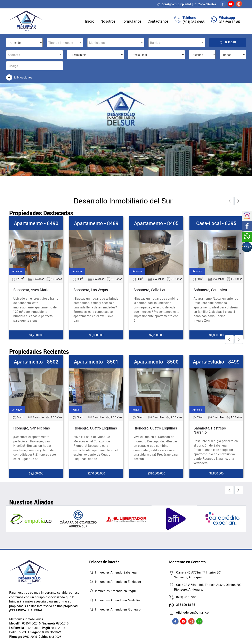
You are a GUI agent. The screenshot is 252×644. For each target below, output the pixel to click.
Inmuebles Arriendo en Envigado (115, 582)
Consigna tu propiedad (174, 4)
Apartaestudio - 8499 (216, 362)
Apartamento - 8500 (156, 362)
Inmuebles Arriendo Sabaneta (113, 573)
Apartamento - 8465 (156, 223)
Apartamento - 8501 (96, 362)
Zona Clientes (205, 4)
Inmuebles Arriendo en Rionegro (115, 610)
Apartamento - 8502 (36, 362)
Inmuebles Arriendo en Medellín (115, 600)
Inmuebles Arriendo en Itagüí (112, 591)
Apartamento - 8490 (36, 223)
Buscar (228, 42)
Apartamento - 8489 (96, 223)
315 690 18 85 (229, 22)
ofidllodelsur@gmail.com (193, 612)
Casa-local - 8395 (216, 223)
